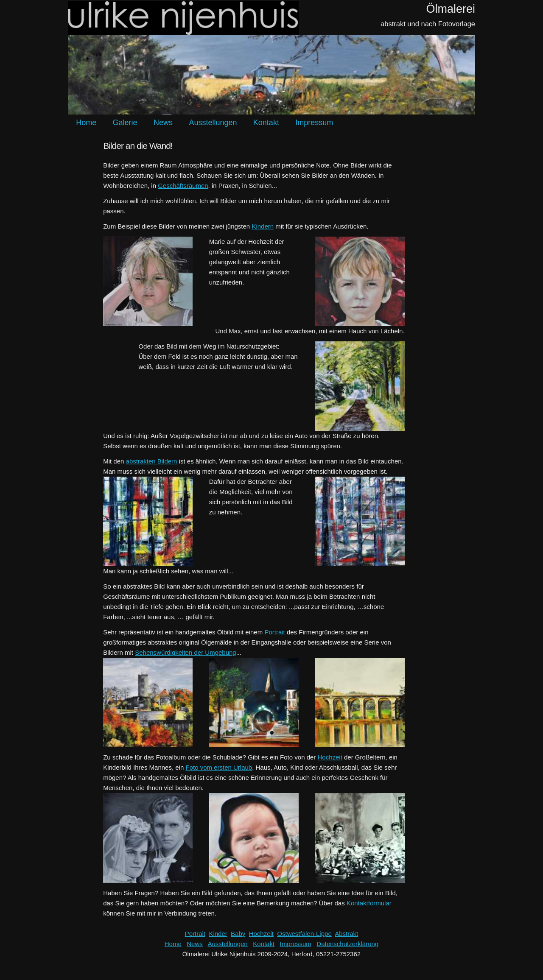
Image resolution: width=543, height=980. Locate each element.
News (163, 123)
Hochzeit (330, 757)
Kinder (218, 934)
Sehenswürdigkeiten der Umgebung (185, 652)
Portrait (274, 632)
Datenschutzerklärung (347, 944)
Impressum (314, 123)
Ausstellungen (213, 123)
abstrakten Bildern (152, 461)
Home (86, 123)
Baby (238, 934)
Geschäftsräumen (183, 186)
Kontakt (266, 123)
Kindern (263, 226)
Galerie (125, 123)
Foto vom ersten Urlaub (219, 767)
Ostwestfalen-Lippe (304, 934)
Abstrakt (346, 934)
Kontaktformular (369, 903)
